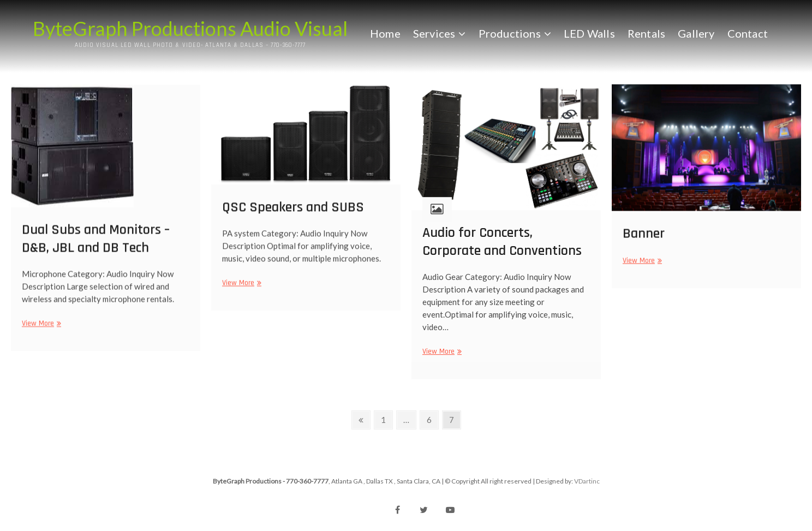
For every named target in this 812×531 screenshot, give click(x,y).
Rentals (646, 33)
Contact (748, 33)
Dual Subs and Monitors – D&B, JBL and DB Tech (96, 244)
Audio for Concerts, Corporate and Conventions (502, 248)
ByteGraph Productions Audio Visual (190, 28)
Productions (510, 33)
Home (385, 33)
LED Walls (589, 33)
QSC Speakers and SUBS (293, 212)
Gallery (696, 33)
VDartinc (587, 481)
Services (434, 33)
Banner (644, 238)
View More (40, 329)
